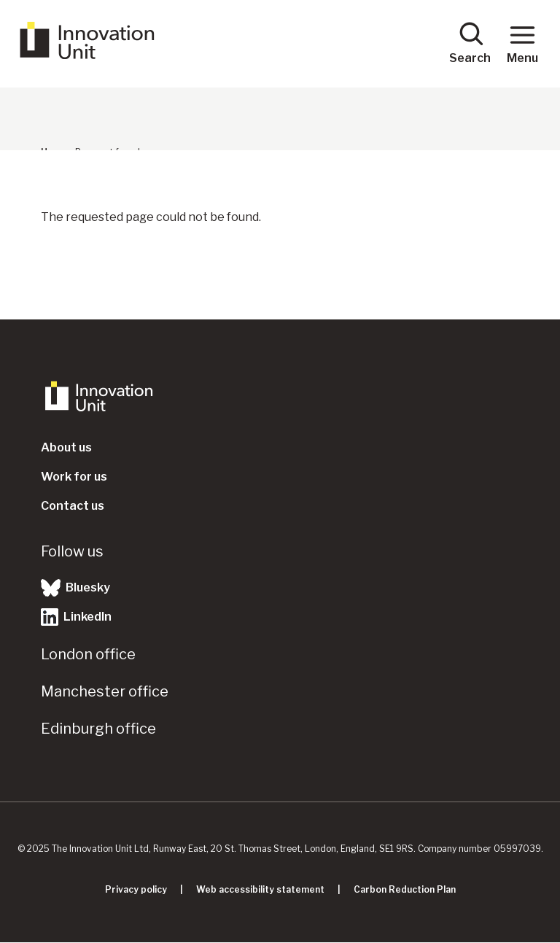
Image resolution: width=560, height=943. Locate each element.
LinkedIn (76, 617)
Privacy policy (136, 889)
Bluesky (75, 588)
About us (66, 447)
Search (470, 43)
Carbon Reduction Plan (405, 889)
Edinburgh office (98, 729)
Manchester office (105, 691)
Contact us (73, 506)
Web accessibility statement (260, 889)
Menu (522, 43)
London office (88, 654)
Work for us (74, 477)
